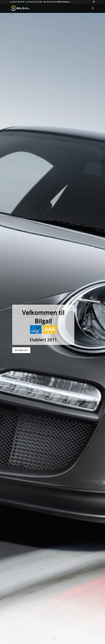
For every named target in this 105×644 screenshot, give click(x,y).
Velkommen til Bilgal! (43, 304)
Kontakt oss (21, 337)
